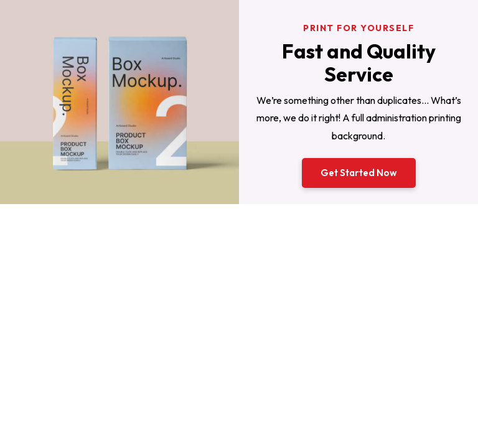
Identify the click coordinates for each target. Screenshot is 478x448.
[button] (359, 173)
